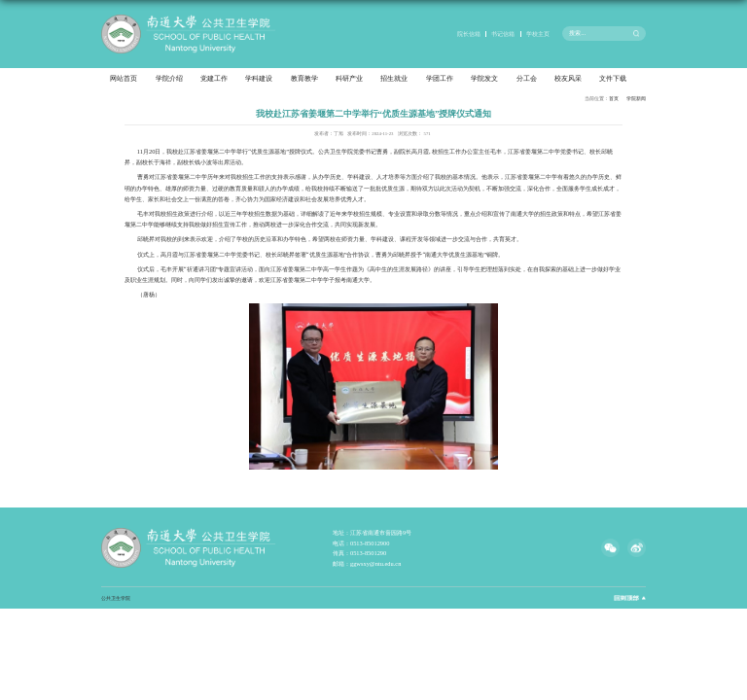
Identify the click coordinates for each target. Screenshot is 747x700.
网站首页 (124, 79)
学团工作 (440, 79)
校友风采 (568, 79)
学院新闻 (636, 98)
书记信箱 (503, 34)
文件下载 (613, 79)
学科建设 (259, 79)
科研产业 (349, 79)
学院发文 (484, 79)
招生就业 (394, 79)
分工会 (527, 79)
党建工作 (214, 79)
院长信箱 (469, 34)
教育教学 (304, 79)
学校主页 (538, 34)
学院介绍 (169, 79)
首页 (614, 98)
